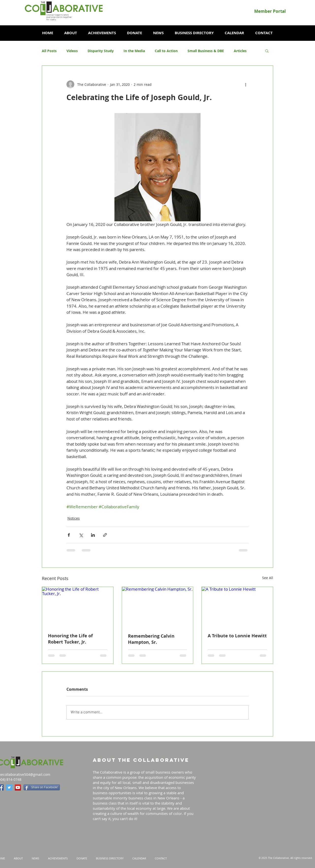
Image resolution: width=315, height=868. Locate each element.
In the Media (134, 51)
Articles (240, 51)
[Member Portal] (270, 11)
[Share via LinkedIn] (93, 535)
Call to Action (166, 51)
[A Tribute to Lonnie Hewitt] (237, 607)
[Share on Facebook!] (42, 787)
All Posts (49, 51)
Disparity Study (101, 51)
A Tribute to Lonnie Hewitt (237, 636)
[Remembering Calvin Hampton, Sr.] (158, 607)
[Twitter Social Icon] (9, 787)
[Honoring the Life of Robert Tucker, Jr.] (78, 607)
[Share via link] (105, 535)
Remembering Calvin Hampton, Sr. (151, 639)
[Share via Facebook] (69, 535)
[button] (71, 33)
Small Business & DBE (206, 51)
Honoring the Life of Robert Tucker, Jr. (70, 639)
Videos (72, 51)
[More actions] (246, 84)
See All (268, 578)
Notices (74, 518)
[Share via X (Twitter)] (81, 535)
